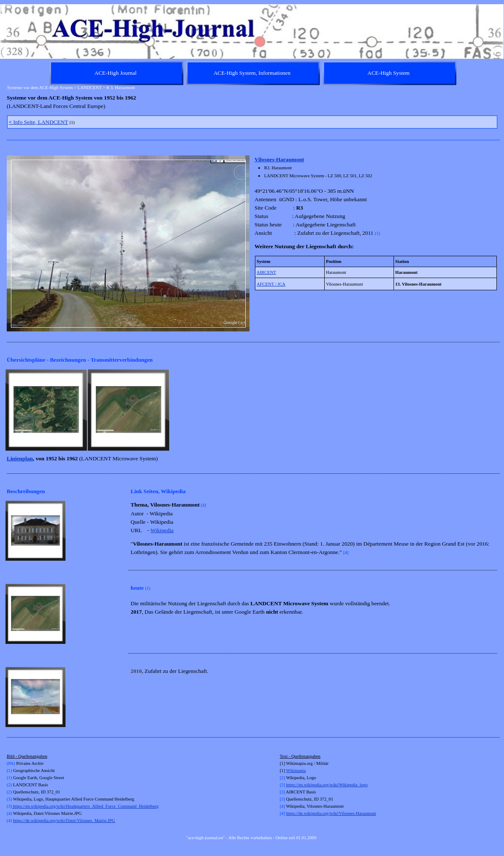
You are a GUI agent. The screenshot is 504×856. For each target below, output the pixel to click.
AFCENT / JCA (271, 284)
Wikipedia (162, 530)
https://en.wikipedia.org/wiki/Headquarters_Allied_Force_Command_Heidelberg (85, 806)
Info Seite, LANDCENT (39, 122)
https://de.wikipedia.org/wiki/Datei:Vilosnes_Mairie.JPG (64, 821)
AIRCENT (266, 272)
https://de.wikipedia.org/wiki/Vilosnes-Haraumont (331, 813)
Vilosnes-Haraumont (279, 159)
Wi (289, 771)
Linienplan (20, 458)
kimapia (299, 771)
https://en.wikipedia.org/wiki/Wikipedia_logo (327, 785)
